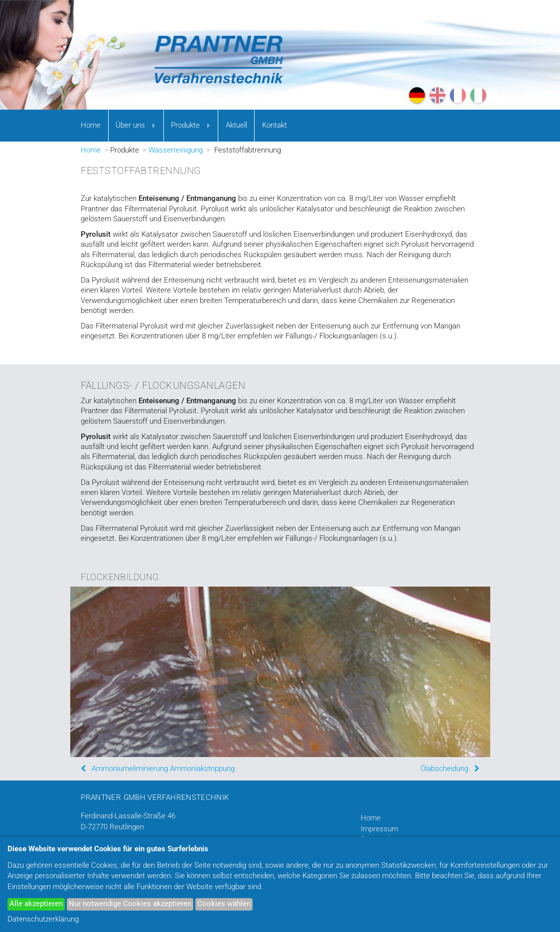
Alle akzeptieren (36, 904)
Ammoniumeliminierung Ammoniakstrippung (163, 769)
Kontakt (275, 125)
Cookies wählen (224, 904)
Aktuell (236, 125)
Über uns (130, 125)
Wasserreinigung (176, 150)
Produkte (185, 125)
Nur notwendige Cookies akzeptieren (130, 904)
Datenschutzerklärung (43, 919)
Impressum (379, 829)
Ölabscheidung (444, 769)
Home (91, 125)
